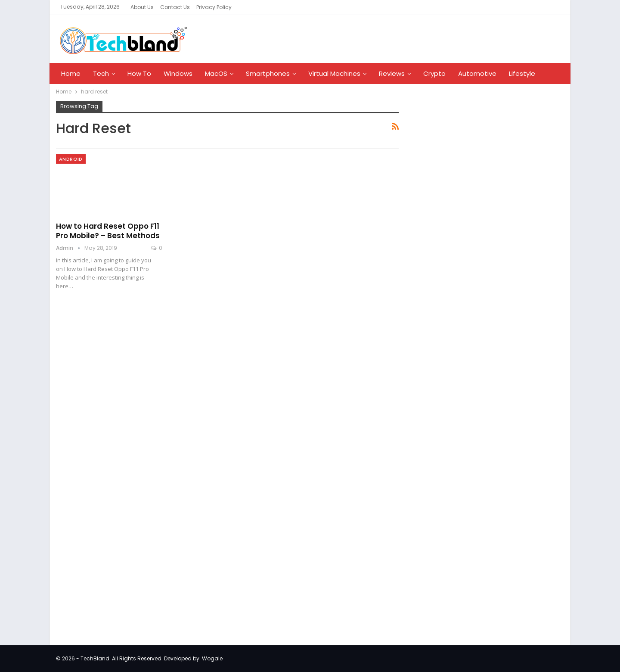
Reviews (392, 73)
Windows (178, 73)
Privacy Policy (214, 7)
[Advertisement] (472, 239)
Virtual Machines (334, 73)
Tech (101, 73)
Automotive (477, 73)
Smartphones (268, 73)
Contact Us (175, 7)
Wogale (212, 658)
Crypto (434, 73)
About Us (142, 7)
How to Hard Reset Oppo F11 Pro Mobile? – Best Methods (108, 231)
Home (71, 73)
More (517, 73)
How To (139, 73)
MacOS (216, 73)
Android (71, 159)
